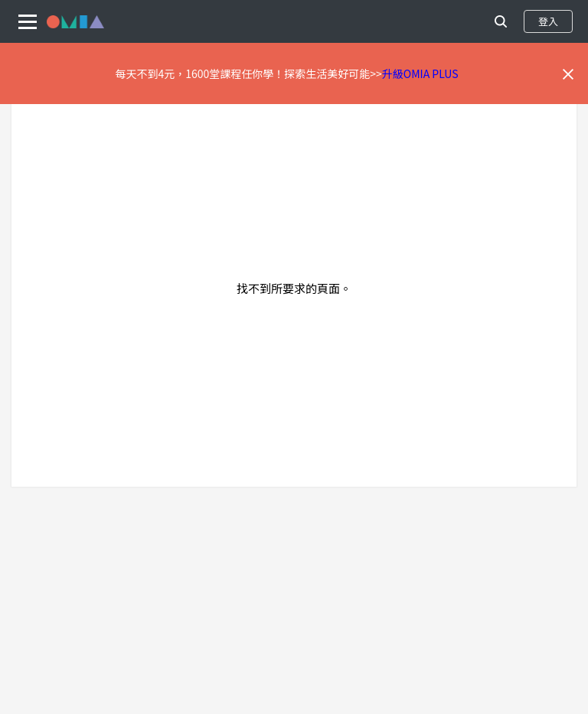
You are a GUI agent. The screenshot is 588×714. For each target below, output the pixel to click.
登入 (548, 21)
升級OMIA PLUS (420, 73)
